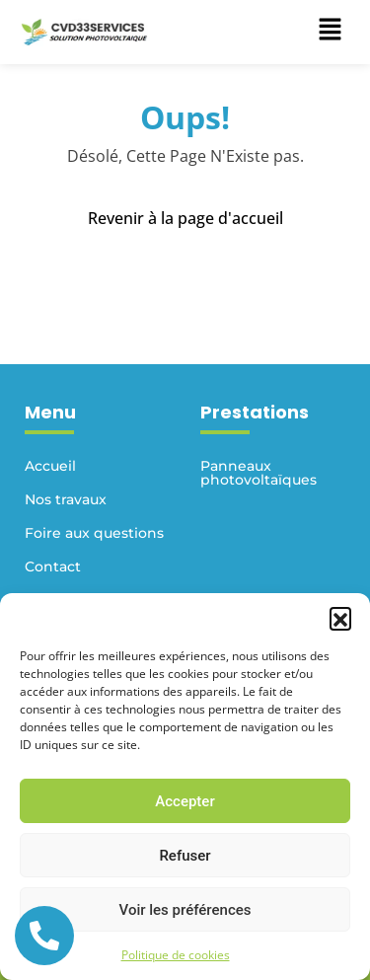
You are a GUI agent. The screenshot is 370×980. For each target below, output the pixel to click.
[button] (340, 618)
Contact (53, 566)
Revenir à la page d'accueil (185, 218)
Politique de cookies (176, 955)
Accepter (185, 801)
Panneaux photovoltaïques (259, 473)
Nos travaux (66, 499)
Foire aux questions (94, 533)
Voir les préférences (185, 910)
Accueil (50, 466)
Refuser (185, 856)
